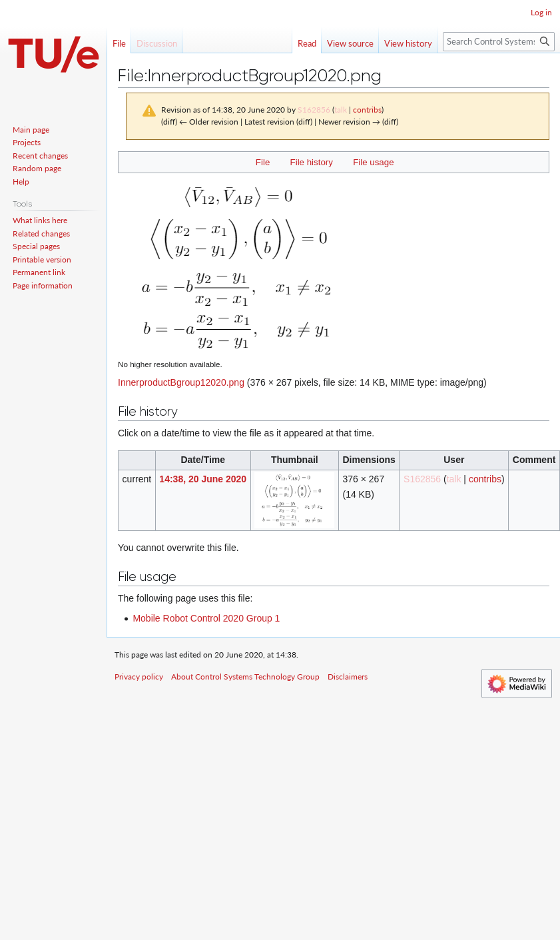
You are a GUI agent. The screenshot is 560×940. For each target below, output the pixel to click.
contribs (367, 110)
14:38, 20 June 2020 (203, 479)
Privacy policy (139, 677)
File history (312, 162)
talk (341, 110)
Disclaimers (348, 677)
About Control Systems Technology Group (245, 677)
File (263, 162)
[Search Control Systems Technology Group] (499, 42)
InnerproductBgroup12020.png (181, 382)
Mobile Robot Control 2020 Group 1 (206, 618)
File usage (373, 162)
